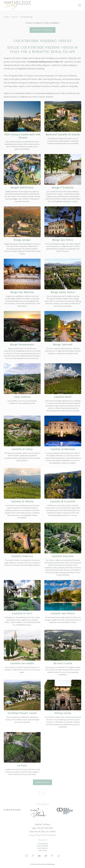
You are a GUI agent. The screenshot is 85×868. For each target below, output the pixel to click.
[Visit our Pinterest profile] (52, 856)
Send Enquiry (42, 782)
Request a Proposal (43, 30)
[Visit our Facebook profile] (33, 856)
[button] (80, 5)
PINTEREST (43, 848)
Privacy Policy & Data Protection (42, 835)
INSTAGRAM (43, 846)
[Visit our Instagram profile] (26, 856)
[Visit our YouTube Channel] (39, 856)
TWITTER (42, 851)
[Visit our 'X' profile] (46, 856)
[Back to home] (17, 5)
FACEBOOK (43, 844)
